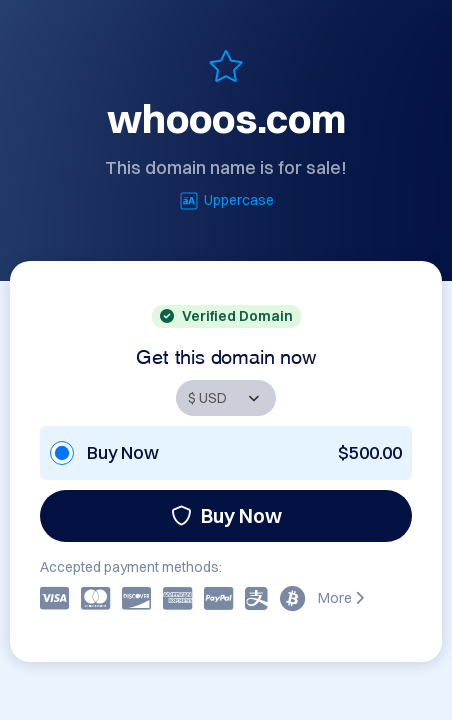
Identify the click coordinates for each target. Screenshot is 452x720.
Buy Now (226, 515)
